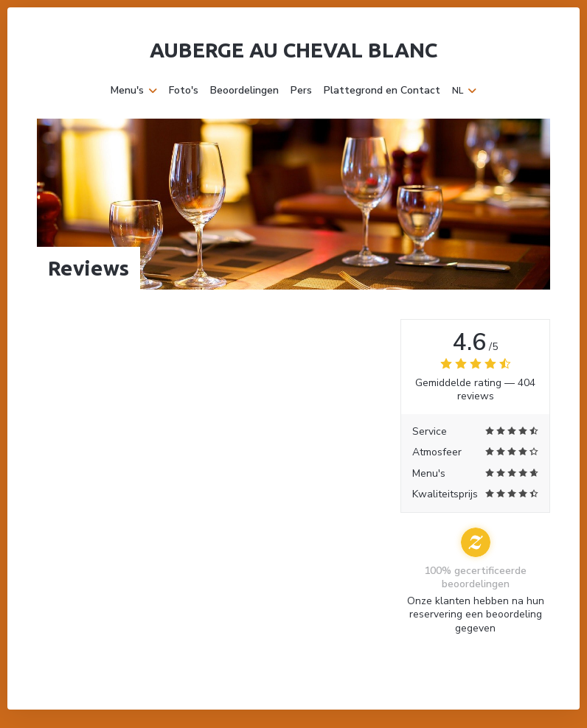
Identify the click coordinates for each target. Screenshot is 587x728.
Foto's (184, 91)
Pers (301, 91)
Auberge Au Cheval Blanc (293, 50)
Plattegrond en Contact (382, 91)
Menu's (134, 91)
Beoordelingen (244, 91)
